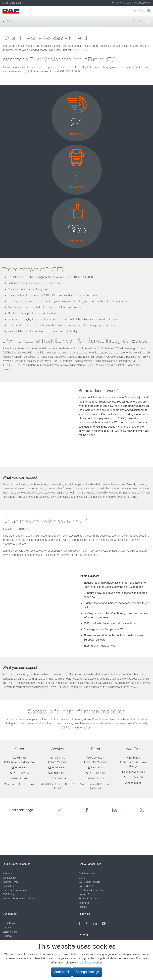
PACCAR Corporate (89, 899)
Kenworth (84, 903)
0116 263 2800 (97, 773)
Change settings (87, 972)
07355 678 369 (96, 779)
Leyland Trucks (87, 895)
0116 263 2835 (21, 773)
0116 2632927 (59, 773)
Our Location (9, 878)
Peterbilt (83, 907)
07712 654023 (58, 779)
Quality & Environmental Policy (19, 899)
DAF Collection (142, 3)
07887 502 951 (135, 777)
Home (9, 21)
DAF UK (83, 878)
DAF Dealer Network (89, 882)
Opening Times (11, 882)
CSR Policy (8, 895)
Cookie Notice (93, 963)
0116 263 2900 (12, 3)
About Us (7, 874)
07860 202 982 (20, 779)
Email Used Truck (135, 772)
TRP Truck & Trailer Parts (92, 890)
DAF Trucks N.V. (87, 874)
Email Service (59, 768)
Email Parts (97, 768)
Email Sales (21, 768)
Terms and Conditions (14, 890)
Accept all (61, 972)
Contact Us (8, 886)
